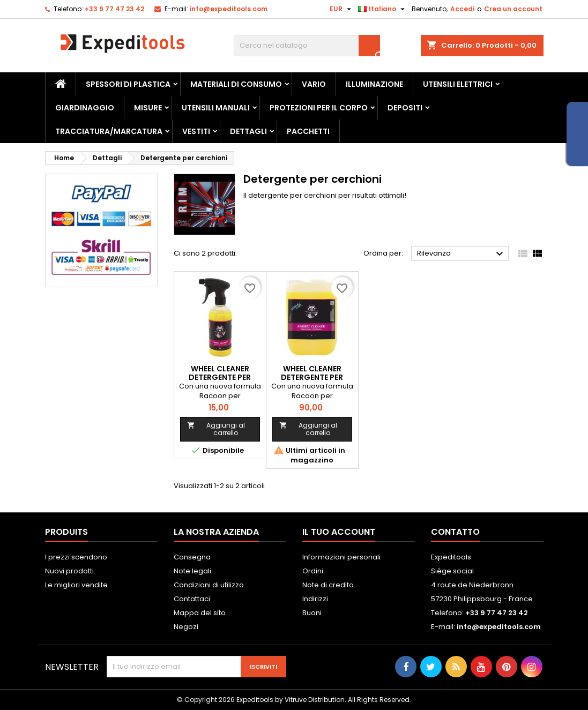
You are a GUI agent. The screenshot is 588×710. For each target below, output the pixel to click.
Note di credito (328, 585)
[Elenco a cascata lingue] (383, 9)
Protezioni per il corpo (319, 108)
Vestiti (196, 131)
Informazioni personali (341, 557)
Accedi (462, 9)
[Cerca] (307, 46)
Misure (148, 108)
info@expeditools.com (229, 9)
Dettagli (248, 131)
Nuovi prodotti (69, 571)
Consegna (192, 557)
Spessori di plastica (128, 84)
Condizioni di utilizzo (209, 585)
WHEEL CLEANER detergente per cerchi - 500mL (220, 377)
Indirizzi (315, 599)
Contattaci (192, 599)
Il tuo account (339, 532)
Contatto (455, 532)
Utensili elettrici (458, 84)
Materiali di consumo (236, 84)
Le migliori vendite (76, 585)
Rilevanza (462, 254)
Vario (314, 84)
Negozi (186, 627)
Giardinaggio (85, 108)
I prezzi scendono (76, 557)
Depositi (405, 108)
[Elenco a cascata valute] (342, 9)
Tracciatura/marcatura (109, 131)
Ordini (313, 571)
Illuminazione (374, 84)
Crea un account (513, 9)
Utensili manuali (216, 108)
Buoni (312, 613)
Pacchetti (308, 131)
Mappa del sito (200, 613)
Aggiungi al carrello (216, 429)
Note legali (192, 571)
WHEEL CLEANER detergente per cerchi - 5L (312, 377)
